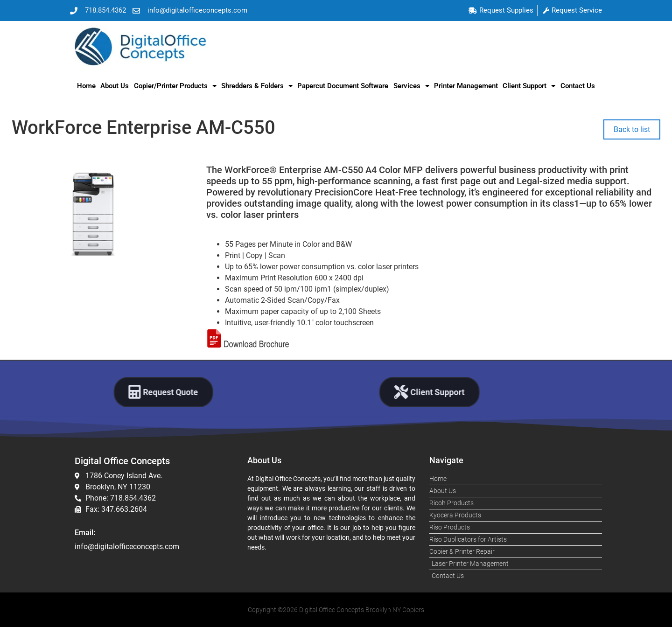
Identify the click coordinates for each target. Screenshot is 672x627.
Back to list (632, 129)
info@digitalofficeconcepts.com (127, 547)
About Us (115, 86)
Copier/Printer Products (175, 86)
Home (86, 86)
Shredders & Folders (257, 86)
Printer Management (466, 86)
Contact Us (578, 86)
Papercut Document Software (343, 86)
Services (411, 86)
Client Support (529, 86)
